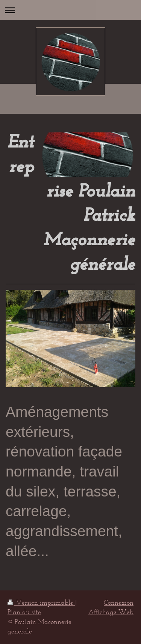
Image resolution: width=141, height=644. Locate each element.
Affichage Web (111, 612)
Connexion (119, 603)
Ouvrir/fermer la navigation (70, 10)
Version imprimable (41, 603)
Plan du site (24, 612)
